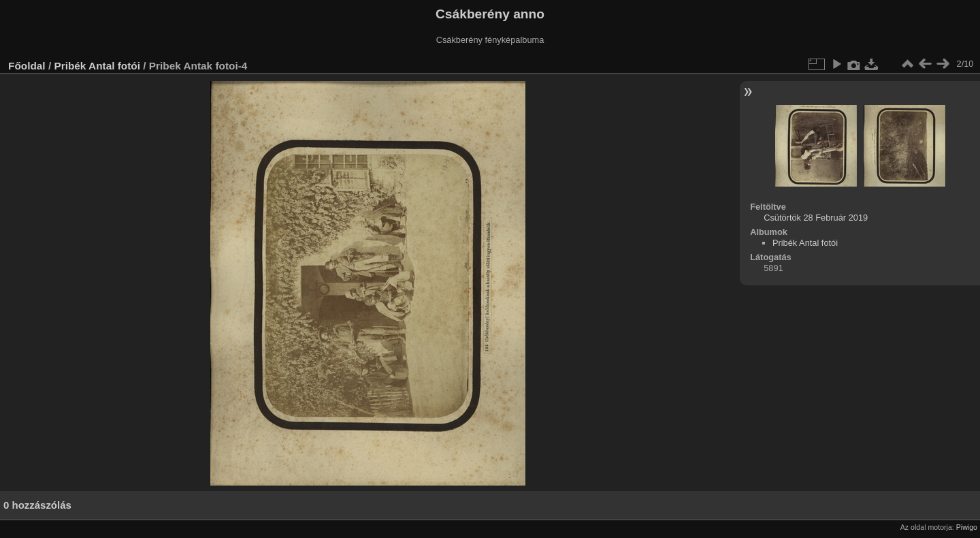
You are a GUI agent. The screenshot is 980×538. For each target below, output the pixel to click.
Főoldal (27, 66)
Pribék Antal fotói (97, 66)
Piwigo (967, 527)
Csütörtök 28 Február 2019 (816, 218)
